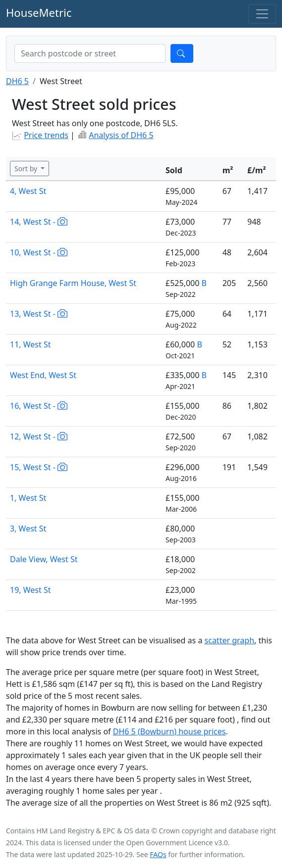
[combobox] (90, 53)
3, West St (28, 529)
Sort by (27, 169)
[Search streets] (90, 53)
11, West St (30, 344)
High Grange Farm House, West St (73, 283)
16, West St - (39, 406)
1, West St (28, 498)
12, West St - (39, 436)
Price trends (46, 135)
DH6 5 (17, 81)
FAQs (158, 854)
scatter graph (230, 640)
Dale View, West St (44, 559)
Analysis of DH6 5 (121, 135)
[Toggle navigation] (262, 14)
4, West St (28, 191)
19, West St (30, 590)
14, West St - (39, 222)
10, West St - (39, 252)
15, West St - (39, 467)
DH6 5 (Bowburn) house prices (169, 731)
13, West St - (39, 314)
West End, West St (43, 375)
